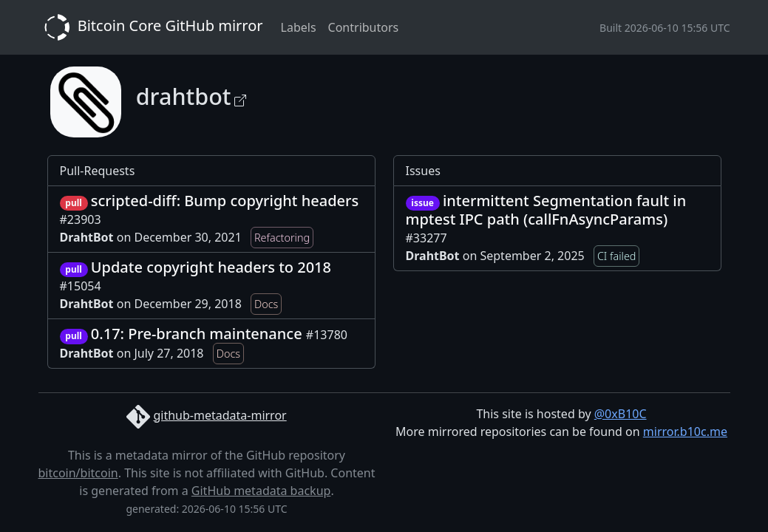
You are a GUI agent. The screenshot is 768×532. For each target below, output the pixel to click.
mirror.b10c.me (685, 432)
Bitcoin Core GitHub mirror (151, 27)
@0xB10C (621, 414)
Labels (299, 27)
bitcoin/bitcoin (78, 473)
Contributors (364, 27)
